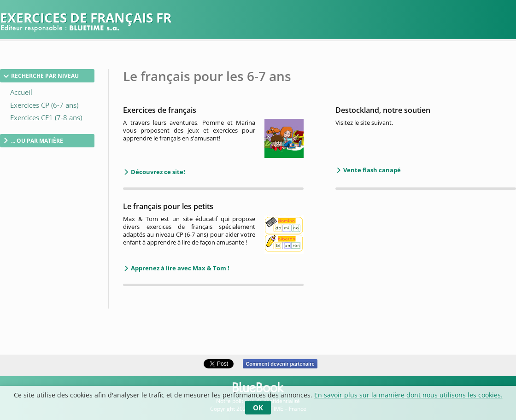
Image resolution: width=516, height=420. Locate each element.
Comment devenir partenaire (280, 364)
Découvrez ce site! (157, 172)
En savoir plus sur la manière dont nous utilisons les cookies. (408, 395)
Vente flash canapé (371, 170)
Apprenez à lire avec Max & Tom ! (179, 268)
